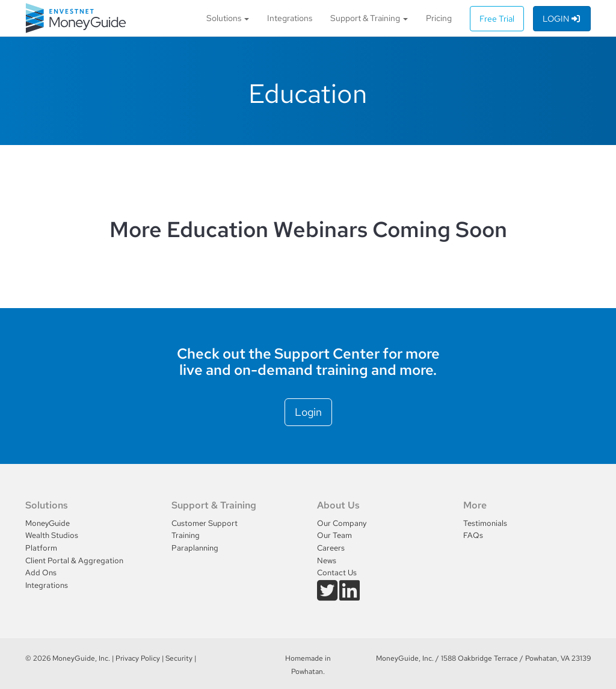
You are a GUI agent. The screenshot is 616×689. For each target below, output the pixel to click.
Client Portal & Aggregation (74, 561)
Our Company (342, 523)
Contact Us (337, 573)
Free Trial (497, 19)
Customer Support (205, 523)
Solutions (228, 18)
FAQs (473, 535)
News (327, 561)
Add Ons (41, 573)
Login (562, 19)
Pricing (439, 18)
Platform (41, 548)
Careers (331, 548)
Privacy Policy (138, 658)
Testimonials (485, 523)
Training (186, 535)
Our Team (334, 535)
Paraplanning (195, 548)
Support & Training (369, 18)
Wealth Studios (52, 535)
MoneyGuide (48, 523)
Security (179, 658)
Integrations (290, 18)
